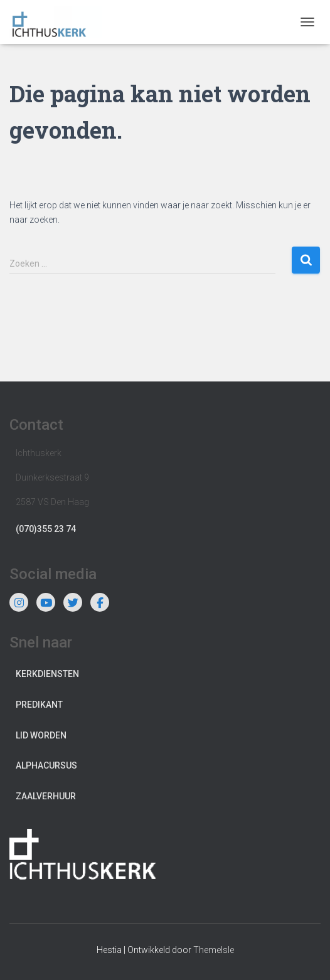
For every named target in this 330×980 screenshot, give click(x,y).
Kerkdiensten (47, 674)
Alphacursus (46, 765)
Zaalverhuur (46, 796)
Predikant (39, 705)
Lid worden (41, 735)
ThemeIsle (214, 950)
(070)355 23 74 (46, 529)
